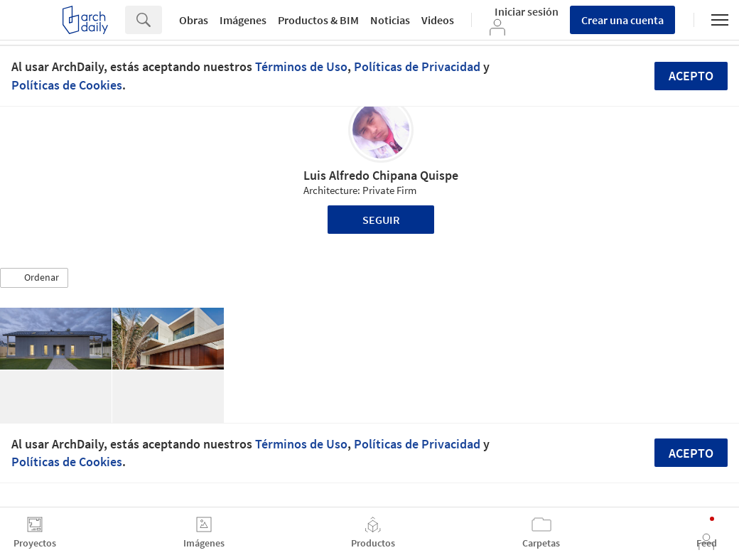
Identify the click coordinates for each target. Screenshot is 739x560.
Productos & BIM (318, 20)
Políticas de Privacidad (417, 66)
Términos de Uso (301, 66)
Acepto (691, 76)
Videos (438, 20)
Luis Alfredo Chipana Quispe (381, 175)
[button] (34, 278)
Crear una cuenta (622, 20)
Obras (194, 20)
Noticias (390, 20)
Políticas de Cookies (67, 85)
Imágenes (243, 20)
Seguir (381, 220)
